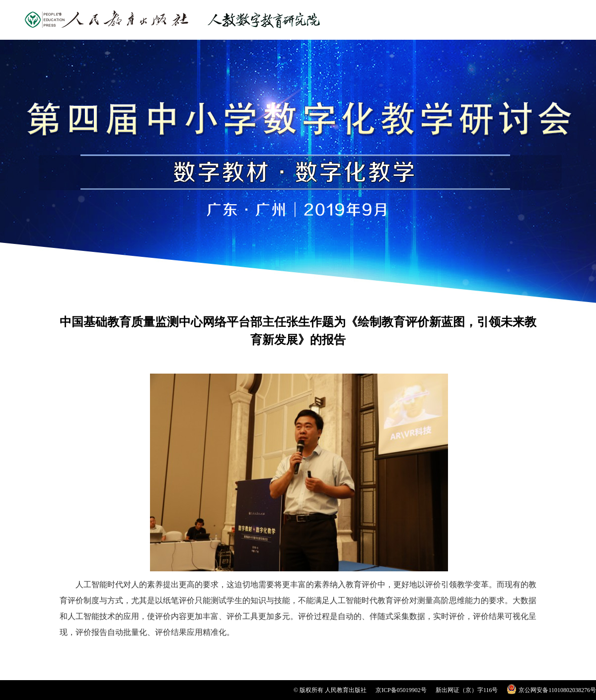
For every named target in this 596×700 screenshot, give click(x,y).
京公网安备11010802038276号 (557, 690)
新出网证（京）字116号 (467, 690)
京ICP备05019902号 (401, 690)
